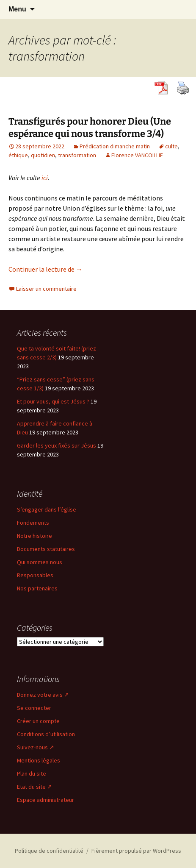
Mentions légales (39, 760)
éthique (18, 155)
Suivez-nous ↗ (36, 747)
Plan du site (32, 773)
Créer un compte (38, 721)
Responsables (35, 575)
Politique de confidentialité (49, 851)
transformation (77, 155)
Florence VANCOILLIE (137, 155)
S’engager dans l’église (47, 509)
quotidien (43, 155)
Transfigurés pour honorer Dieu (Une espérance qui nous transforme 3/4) (90, 128)
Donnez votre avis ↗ (43, 695)
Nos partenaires (37, 588)
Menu (17, 9)
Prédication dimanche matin (115, 146)
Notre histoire (35, 536)
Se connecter (34, 708)
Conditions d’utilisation (46, 734)
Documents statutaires (46, 549)
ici (45, 178)
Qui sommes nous (40, 562)
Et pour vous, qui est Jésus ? (53, 401)
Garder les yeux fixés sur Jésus (57, 445)
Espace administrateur (46, 800)
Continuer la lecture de (46, 269)
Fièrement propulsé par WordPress (136, 851)
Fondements (33, 523)
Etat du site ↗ (35, 787)
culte (171, 146)
